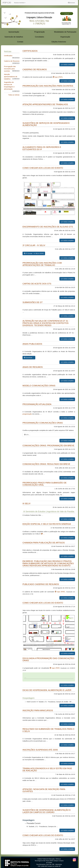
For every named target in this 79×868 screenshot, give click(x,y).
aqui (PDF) (58, 77)
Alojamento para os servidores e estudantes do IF (42, 148)
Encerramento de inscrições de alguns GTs (48, 227)
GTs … (27, 435)
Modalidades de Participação (65, 32)
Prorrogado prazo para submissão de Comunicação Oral (45, 484)
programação (27, 414)
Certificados (8, 56)
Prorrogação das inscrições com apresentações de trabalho (42, 264)
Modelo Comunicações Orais (39, 386)
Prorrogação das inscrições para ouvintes (10, 69)
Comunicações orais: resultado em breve (46, 464)
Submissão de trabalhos (14, 37)
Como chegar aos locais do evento (43, 168)
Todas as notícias (14, 95)
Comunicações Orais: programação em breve (48, 446)
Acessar (71, 3)
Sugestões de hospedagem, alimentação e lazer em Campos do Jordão (47, 811)
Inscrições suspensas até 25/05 (40, 750)
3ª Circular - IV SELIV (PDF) (34, 253)
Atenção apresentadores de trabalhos (11, 77)
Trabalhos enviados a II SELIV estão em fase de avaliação (47, 770)
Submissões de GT (33, 302)
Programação (40, 32)
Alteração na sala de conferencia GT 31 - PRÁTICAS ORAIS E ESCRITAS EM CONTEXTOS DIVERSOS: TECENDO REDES (46, 323)
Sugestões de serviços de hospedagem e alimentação (46, 124)
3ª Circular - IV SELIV (34, 245)
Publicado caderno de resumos (41, 584)
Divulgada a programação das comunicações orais (48, 659)
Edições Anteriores (59, 42)
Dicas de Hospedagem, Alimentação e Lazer (47, 690)
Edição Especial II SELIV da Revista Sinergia (47, 524)
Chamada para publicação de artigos (44, 543)
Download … (29, 358)
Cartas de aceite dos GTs (37, 284)
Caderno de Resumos (12, 61)
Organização (65, 37)
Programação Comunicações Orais (43, 423)
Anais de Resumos (33, 367)
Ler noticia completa (67, 65)
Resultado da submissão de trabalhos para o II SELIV (48, 730)
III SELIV (26, 504)
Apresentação (14, 32)
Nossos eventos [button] (20, 3)
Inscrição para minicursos (38, 710)
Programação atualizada (37, 404)
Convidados (40, 37)
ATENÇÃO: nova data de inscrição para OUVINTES (44, 790)
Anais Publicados (32, 344)
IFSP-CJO (7, 3)
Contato (20, 42)
